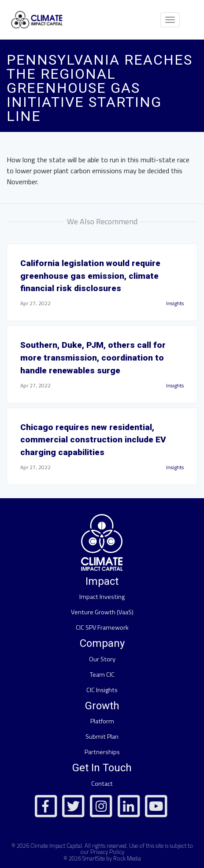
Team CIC (102, 675)
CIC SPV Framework (102, 627)
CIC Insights (102, 690)
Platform (102, 721)
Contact (102, 784)
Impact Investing (102, 597)
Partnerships (102, 752)
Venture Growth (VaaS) (102, 612)
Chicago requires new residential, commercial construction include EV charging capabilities (93, 440)
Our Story (102, 659)
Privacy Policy (107, 852)
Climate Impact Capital (56, 846)
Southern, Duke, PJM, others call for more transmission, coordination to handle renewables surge (93, 358)
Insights (175, 303)
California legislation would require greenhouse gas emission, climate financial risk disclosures (90, 276)
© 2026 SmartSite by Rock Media (102, 858)
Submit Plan (102, 737)
